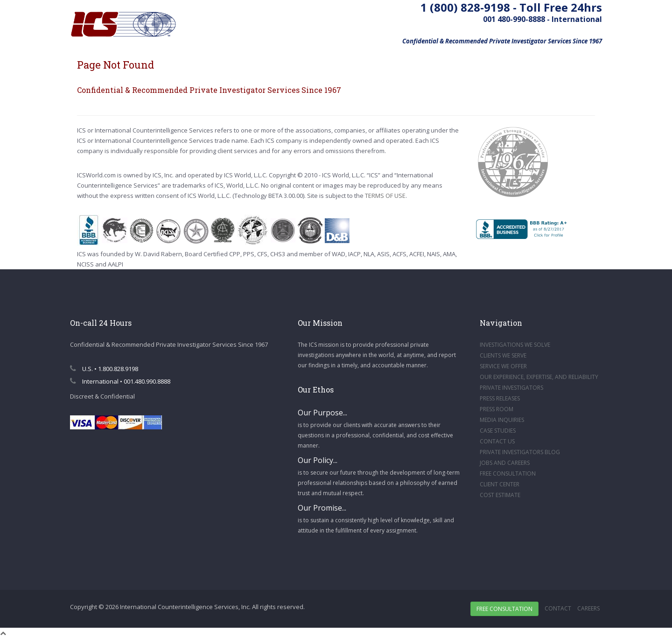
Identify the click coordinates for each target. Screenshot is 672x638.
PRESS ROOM (497, 409)
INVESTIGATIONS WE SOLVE (515, 345)
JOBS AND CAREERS (505, 463)
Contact (558, 608)
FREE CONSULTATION (508, 473)
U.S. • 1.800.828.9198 (104, 369)
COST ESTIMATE (500, 495)
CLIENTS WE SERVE (503, 355)
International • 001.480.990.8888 (120, 381)
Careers (588, 608)
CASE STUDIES (498, 431)
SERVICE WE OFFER (503, 366)
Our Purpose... (322, 413)
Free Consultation (504, 609)
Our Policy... (318, 460)
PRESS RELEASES (500, 398)
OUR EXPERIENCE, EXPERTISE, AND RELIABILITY (539, 377)
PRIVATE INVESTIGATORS (511, 388)
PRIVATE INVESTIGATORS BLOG (520, 452)
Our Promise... (322, 508)
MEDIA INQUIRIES (502, 420)
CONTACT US (497, 441)
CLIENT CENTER (500, 484)
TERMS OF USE (385, 196)
